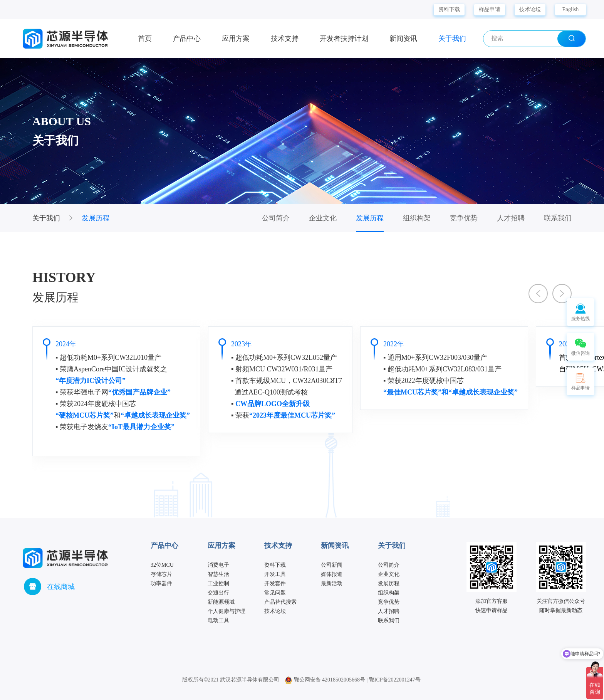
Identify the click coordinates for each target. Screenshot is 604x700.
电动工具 (218, 620)
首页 (145, 39)
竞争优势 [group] (464, 218)
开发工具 (275, 574)
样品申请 (490, 9)
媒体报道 (332, 574)
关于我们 (452, 39)
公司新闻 (332, 565)
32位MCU (162, 565)
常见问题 (275, 593)
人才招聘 (389, 611)
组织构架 (389, 593)
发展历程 (96, 218)
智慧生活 (218, 574)
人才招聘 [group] (511, 218)
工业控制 (218, 583)
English (571, 9)
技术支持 (285, 39)
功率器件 (161, 583)
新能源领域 (221, 602)
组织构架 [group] (417, 218)
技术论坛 (530, 9)
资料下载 (449, 9)
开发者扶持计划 (344, 39)
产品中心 (187, 39)
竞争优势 (389, 602)
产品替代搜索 (280, 602)
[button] (538, 294)
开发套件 (275, 583)
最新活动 (332, 583)
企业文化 (389, 574)
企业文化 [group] (323, 218)
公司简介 (389, 565)
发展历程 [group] (370, 218)
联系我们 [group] (558, 218)
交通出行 (218, 593)
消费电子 (218, 565)
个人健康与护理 (226, 611)
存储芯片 (161, 574)
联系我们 (389, 620)
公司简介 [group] (276, 218)
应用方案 (236, 39)
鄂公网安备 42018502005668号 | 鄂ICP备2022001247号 (353, 680)
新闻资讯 (403, 39)
